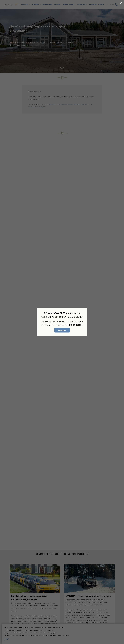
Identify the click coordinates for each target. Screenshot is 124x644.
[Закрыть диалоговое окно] (121, 3)
